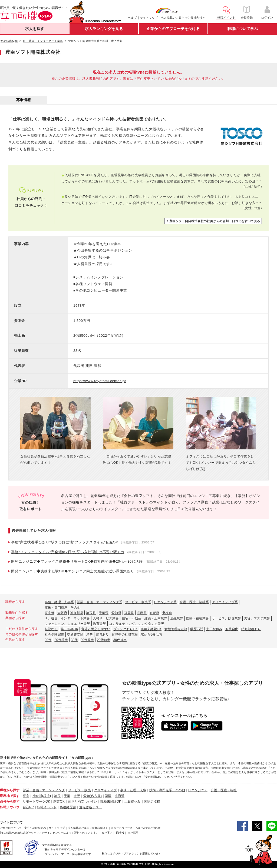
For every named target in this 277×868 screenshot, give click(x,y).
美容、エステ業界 (257, 618)
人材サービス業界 (106, 618)
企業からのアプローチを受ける (173, 29)
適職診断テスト (91, 807)
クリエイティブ (105, 790)
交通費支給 (75, 635)
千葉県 (104, 613)
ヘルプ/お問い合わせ (148, 828)
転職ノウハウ (10, 807)
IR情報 (120, 833)
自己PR (28, 807)
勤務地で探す (10, 796)
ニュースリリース (122, 828)
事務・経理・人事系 (59, 602)
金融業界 (177, 618)
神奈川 (37, 796)
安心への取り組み (35, 828)
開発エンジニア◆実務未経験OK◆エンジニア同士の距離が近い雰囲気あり (73, 571)
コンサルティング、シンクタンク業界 (137, 624)
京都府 (154, 613)
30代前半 (87, 640)
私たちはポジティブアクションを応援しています (131, 854)
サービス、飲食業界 (226, 618)
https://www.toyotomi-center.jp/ (100, 381)
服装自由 (232, 629)
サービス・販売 (80, 790)
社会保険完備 (54, 635)
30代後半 (120, 640)
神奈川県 (77, 613)
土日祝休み (214, 629)
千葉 (67, 796)
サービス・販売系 (138, 602)
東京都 (50, 613)
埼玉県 (91, 613)
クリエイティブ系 (225, 602)
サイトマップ (149, 18)
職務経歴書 (68, 807)
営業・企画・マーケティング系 (100, 602)
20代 (48, 640)
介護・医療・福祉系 (194, 602)
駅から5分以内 (151, 635)
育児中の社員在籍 (125, 635)
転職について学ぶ (243, 29)
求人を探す (35, 29)
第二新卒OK (69, 629)
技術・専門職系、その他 (62, 607)
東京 (26, 796)
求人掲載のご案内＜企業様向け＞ (183, 18)
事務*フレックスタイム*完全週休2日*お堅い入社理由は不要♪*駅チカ (68, 552)
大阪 (77, 796)
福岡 (108, 796)
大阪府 (62, 613)
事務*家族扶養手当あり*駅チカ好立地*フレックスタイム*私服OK (65, 542)
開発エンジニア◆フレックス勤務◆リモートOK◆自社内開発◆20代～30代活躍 (77, 561)
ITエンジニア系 (165, 602)
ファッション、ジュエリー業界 (67, 624)
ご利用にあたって (11, 828)
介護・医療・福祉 (224, 790)
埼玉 (57, 796)
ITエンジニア (198, 790)
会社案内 (107, 833)
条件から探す (10, 802)
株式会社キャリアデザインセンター (42, 833)
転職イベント (47, 807)
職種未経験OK (151, 629)
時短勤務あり (251, 629)
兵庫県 (142, 613)
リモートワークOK (36, 802)
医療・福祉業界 (197, 618)
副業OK (59, 802)
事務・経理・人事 (133, 790)
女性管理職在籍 (176, 629)
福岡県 (129, 613)
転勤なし (51, 629)
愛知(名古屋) (93, 796)
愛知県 (116, 613)
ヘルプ (132, 18)
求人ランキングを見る (104, 29)
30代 (74, 640)
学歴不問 (197, 629)
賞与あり (102, 635)
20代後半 (61, 640)
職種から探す (10, 790)
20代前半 (103, 640)
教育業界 (100, 624)
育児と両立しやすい (96, 629)
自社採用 (133, 833)
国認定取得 (152, 802)
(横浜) (47, 796)
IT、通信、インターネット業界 (67, 618)
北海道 (167, 613)
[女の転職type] (9, 833)
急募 (90, 635)
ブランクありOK (125, 629)
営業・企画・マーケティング (44, 790)
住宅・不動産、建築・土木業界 (144, 618)
